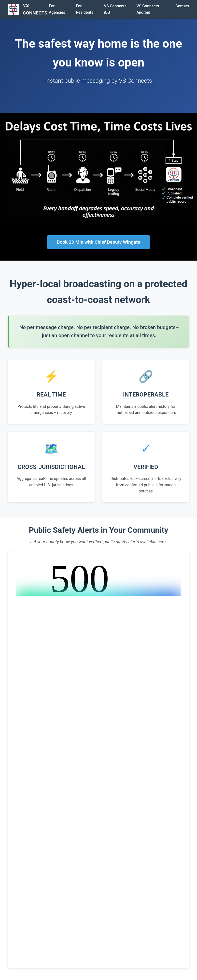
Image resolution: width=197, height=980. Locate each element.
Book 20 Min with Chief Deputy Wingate (98, 242)
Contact (182, 6)
